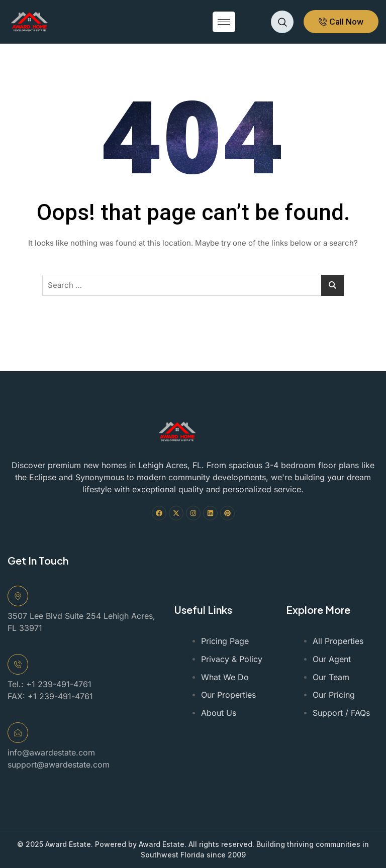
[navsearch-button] (282, 22)
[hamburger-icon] (224, 22)
